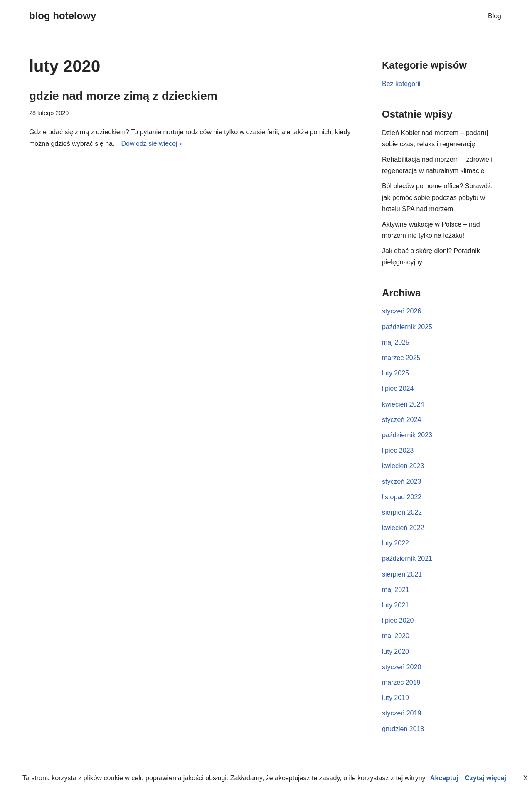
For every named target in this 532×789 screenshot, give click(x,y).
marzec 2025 (401, 358)
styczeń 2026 (401, 311)
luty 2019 (395, 698)
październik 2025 (407, 327)
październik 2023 (407, 435)
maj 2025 (396, 342)
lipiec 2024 (398, 388)
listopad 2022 (402, 497)
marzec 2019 (401, 682)
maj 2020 (396, 636)
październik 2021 (407, 558)
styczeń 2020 (401, 667)
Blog (495, 16)
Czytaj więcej (485, 778)
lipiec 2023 (398, 450)
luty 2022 (395, 543)
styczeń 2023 (401, 482)
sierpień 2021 (402, 574)
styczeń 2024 (401, 420)
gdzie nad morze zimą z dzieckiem (123, 96)
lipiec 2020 (398, 620)
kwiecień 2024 (403, 404)
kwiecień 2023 (403, 466)
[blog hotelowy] (63, 16)
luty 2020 (395, 652)
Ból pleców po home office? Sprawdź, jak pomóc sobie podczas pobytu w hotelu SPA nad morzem (437, 197)
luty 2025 (395, 373)
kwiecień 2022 (403, 528)
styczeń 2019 (401, 713)
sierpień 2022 (402, 512)
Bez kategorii (401, 84)
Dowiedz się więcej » (152, 144)
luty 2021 (395, 605)
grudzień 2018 (403, 729)
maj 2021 (396, 590)
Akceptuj (444, 778)
